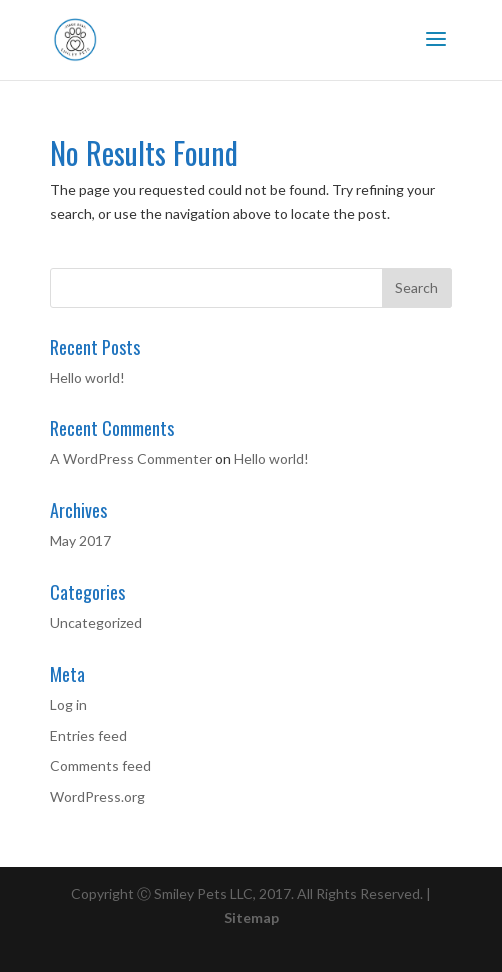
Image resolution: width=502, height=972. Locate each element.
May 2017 (80, 540)
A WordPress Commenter (131, 458)
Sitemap (251, 917)
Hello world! (87, 377)
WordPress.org (97, 796)
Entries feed (88, 735)
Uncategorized (96, 622)
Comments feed (100, 765)
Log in (68, 704)
